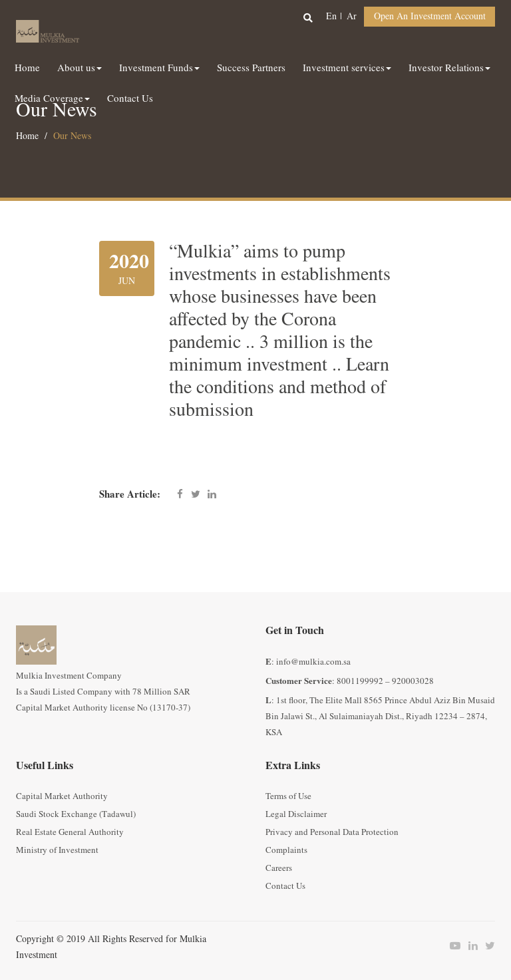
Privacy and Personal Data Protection (332, 832)
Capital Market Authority (62, 796)
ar (352, 16)
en (331, 16)
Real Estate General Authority (70, 832)
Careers (279, 868)
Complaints (286, 850)
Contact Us (285, 886)
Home (27, 136)
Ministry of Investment (57, 850)
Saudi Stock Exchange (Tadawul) (76, 814)
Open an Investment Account (430, 16)
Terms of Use (288, 796)
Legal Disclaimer (296, 814)
